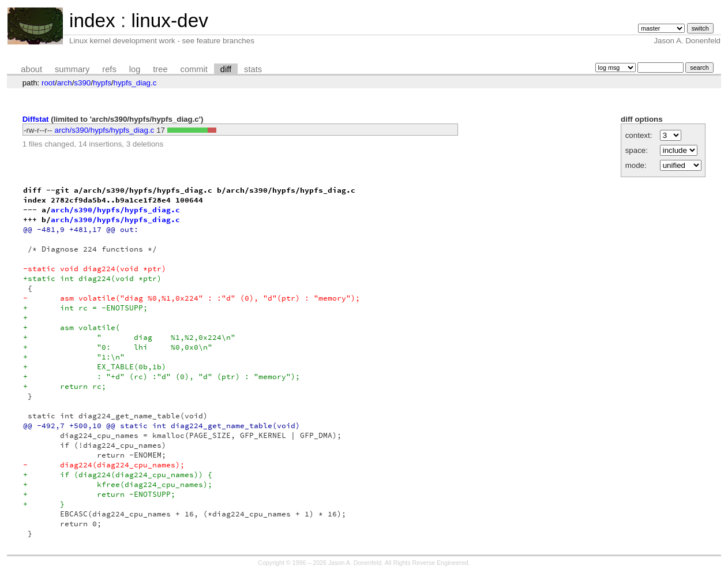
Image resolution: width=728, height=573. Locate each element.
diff (226, 69)
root (48, 83)
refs (109, 69)
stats (253, 69)
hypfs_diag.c (135, 83)
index (92, 20)
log (135, 69)
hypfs (102, 83)
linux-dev (169, 20)
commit (194, 69)
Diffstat (36, 119)
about (31, 69)
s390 (82, 83)
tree (160, 69)
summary (72, 69)
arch (65, 83)
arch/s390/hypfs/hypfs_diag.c (105, 130)
